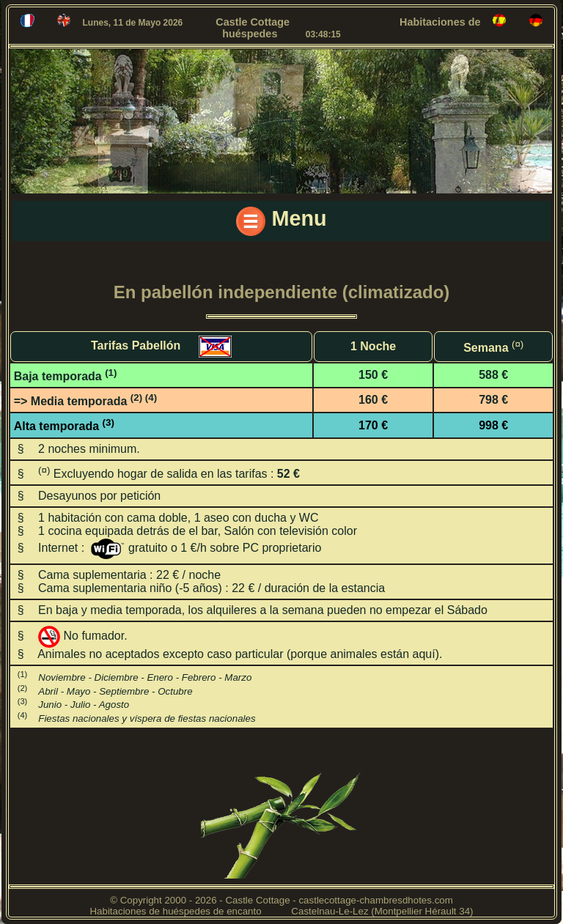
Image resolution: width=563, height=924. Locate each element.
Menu (281, 221)
